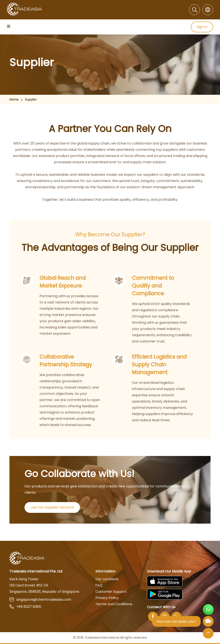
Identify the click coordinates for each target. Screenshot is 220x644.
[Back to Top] (208, 634)
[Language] (208, 10)
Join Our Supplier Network (52, 507)
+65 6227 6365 (25, 607)
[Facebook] (153, 617)
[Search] (194, 10)
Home (14, 100)
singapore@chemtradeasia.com (40, 600)
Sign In (202, 27)
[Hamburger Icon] (9, 26)
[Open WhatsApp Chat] (208, 610)
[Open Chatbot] (208, 622)
